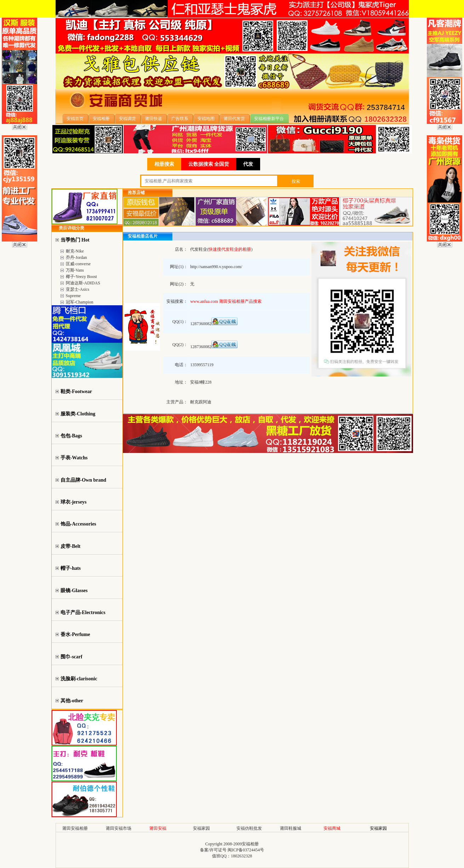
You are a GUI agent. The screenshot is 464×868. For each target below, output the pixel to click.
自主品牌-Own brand (84, 480)
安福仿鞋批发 (249, 828)
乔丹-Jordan (76, 257)
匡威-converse (78, 264)
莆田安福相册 (75, 828)
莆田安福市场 (119, 828)
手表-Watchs (74, 458)
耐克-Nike (75, 251)
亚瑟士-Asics (78, 289)
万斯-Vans (75, 270)
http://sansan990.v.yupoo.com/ (216, 267)
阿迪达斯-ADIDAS (83, 283)
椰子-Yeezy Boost (81, 277)
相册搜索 (164, 164)
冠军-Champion (80, 302)
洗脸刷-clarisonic (79, 679)
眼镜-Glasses (74, 591)
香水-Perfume (75, 634)
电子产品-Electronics (83, 612)
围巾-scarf (71, 657)
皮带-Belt (71, 546)
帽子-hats (71, 568)
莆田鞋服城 (291, 828)
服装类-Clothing (78, 414)
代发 (248, 164)
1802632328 (241, 856)
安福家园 (201, 828)
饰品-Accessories (78, 524)
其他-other (72, 701)
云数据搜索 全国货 (209, 164)
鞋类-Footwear (76, 392)
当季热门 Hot (75, 240)
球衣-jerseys (74, 502)
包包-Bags (71, 436)
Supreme (73, 296)
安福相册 (250, 844)
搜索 (296, 181)
